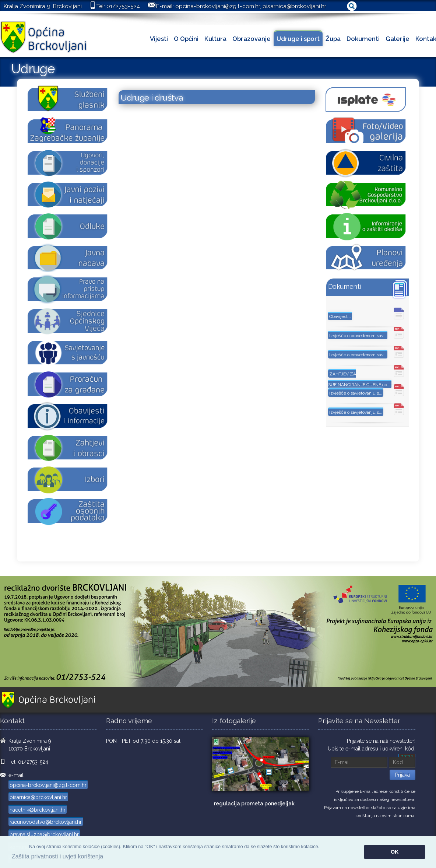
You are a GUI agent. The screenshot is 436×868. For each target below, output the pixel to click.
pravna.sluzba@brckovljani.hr (44, 834)
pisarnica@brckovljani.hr (294, 6)
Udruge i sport (298, 39)
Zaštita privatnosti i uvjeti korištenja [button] (57, 856)
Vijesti (159, 39)
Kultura (215, 39)
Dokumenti (363, 39)
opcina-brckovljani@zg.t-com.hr (218, 6)
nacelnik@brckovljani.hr (38, 810)
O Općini (186, 39)
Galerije (398, 39)
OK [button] (395, 852)
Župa (333, 39)
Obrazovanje (252, 39)
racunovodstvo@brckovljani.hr (46, 822)
